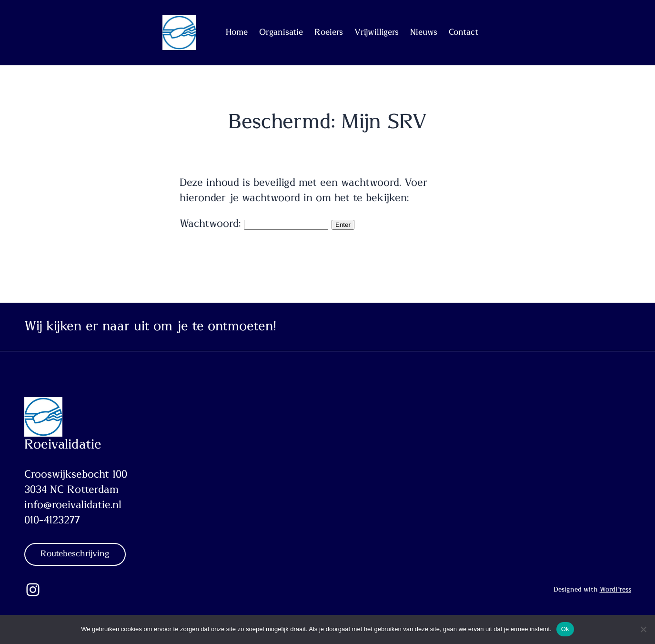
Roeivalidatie (63, 445)
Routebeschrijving (75, 554)
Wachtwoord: (254, 224)
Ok (565, 629)
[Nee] (643, 629)
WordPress (615, 590)
